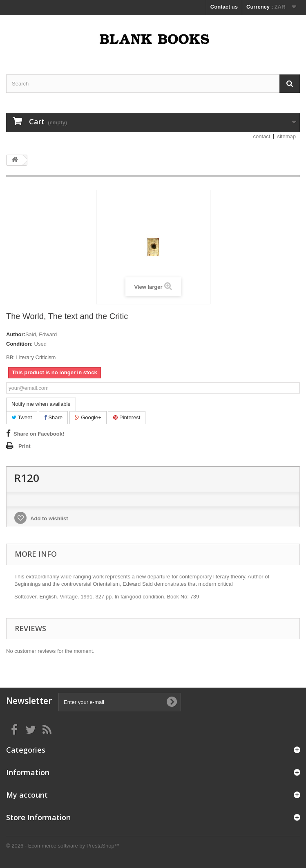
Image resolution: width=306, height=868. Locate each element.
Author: (16, 334)
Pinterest (127, 417)
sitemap (286, 136)
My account (27, 795)
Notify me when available (41, 404)
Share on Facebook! (39, 434)
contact (262, 136)
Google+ (88, 417)
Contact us (224, 7)
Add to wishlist (49, 518)
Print (25, 446)
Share (53, 417)
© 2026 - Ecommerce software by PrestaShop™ (63, 846)
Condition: (19, 344)
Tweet (22, 417)
